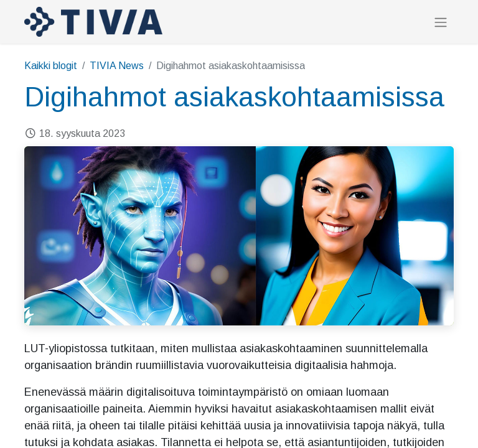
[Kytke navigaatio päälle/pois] (441, 22)
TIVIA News (117, 66)
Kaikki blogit (51, 66)
